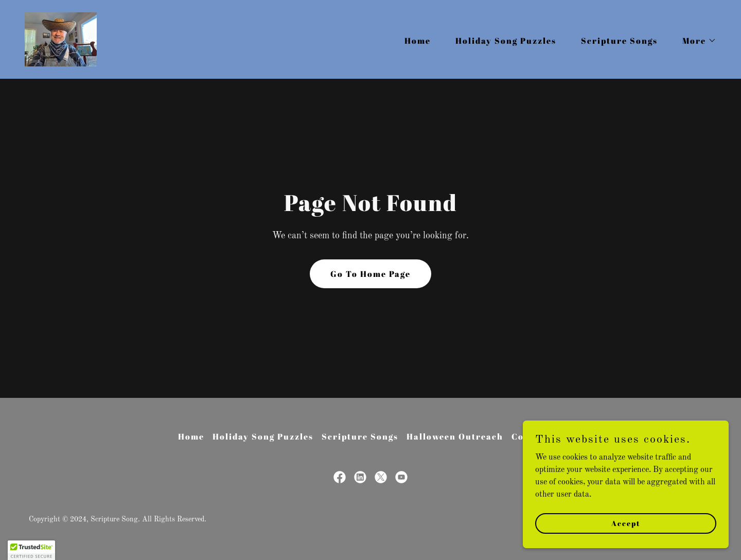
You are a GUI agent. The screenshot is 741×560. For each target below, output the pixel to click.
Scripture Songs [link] (619, 41)
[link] (61, 39)
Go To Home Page (370, 274)
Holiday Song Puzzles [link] (506, 41)
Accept (626, 537)
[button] (695, 41)
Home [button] (191, 436)
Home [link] (418, 41)
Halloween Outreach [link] (455, 436)
